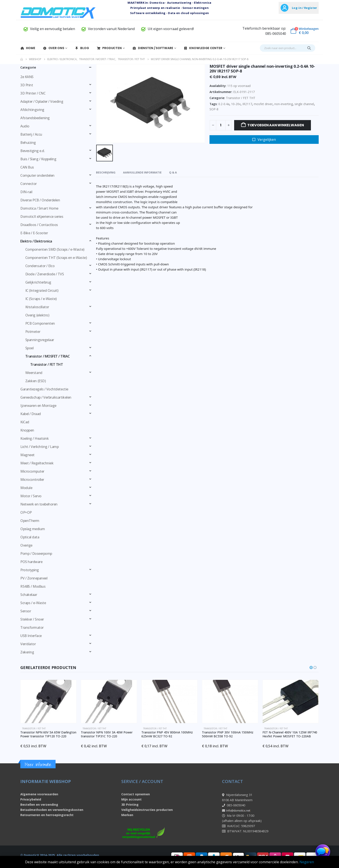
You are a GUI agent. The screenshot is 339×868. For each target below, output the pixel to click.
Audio (25, 126)
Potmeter (33, 332)
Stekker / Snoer (32, 619)
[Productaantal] (221, 125)
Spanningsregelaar (40, 340)
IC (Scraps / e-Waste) (41, 299)
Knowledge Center (203, 48)
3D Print (27, 85)
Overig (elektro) (37, 315)
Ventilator (28, 644)
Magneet (27, 455)
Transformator (32, 627)
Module (26, 488)
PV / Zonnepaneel (34, 578)
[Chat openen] (323, 852)
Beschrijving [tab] (106, 172)
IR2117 (247, 104)
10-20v (236, 104)
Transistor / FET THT (241, 98)
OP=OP (26, 512)
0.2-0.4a (224, 104)
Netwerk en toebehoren (39, 504)
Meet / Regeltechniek (37, 463)
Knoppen (27, 430)
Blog (82, 48)
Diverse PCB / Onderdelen (40, 200)
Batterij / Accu (31, 134)
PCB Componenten (40, 323)
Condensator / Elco (40, 266)
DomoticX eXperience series (42, 217)
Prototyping (30, 570)
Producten (109, 48)
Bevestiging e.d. (33, 151)
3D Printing (130, 805)
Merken (127, 815)
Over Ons (54, 48)
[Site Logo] (58, 13)
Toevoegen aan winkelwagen (276, 125)
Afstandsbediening (35, 118)
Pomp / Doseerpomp (36, 554)
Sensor (26, 611)
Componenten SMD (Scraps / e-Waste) (55, 249)
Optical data (30, 537)
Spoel (30, 348)
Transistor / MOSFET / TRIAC (48, 356)
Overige (26, 545)
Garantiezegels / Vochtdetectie (44, 389)
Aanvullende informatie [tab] (142, 172)
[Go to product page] (59, 701)
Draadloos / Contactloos (39, 225)
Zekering (27, 652)
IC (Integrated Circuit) (42, 290)
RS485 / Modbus (33, 586)
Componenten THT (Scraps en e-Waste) (56, 258)
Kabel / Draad (31, 414)
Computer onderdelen (37, 175)
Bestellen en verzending (39, 805)
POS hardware (31, 562)
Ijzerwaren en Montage (38, 406)
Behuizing (28, 143)
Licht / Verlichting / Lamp (40, 447)
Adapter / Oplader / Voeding (42, 101)
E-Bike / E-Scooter (34, 233)
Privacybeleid (31, 799)
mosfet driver (263, 104)
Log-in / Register (304, 8)
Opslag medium (33, 529)
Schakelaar (29, 595)
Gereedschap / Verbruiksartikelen (46, 397)
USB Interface (31, 636)
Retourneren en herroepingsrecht (47, 815)
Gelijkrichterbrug (38, 282)
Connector (29, 184)
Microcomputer (32, 471)
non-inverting (284, 104)
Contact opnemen (136, 794)
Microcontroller (32, 480)
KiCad (25, 422)
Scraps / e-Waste (33, 603)
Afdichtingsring (32, 110)
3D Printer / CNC (33, 93)
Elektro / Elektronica (36, 241)
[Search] (309, 48)
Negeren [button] (307, 862)
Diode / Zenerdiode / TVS (45, 274)
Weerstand (34, 373)
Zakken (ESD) (35, 381)
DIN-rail (26, 192)
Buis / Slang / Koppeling (38, 159)
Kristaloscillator (37, 307)
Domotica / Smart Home (39, 208)
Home (28, 48)
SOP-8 (214, 109)
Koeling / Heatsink (34, 438)
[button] (311, 667)
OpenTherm (30, 521)
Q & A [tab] (173, 172)
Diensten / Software (153, 48)
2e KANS (27, 77)
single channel (304, 104)
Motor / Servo (31, 496)
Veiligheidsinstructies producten (147, 810)
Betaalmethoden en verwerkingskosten (52, 810)
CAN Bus (27, 167)
